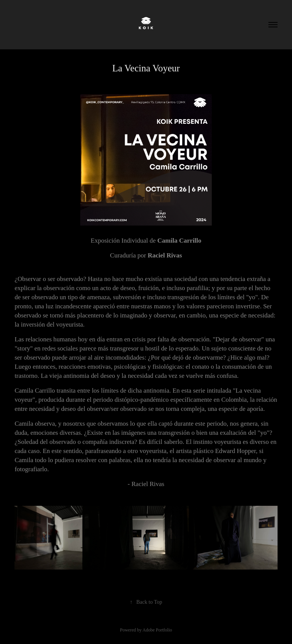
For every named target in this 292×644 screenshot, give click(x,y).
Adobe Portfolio (157, 630)
